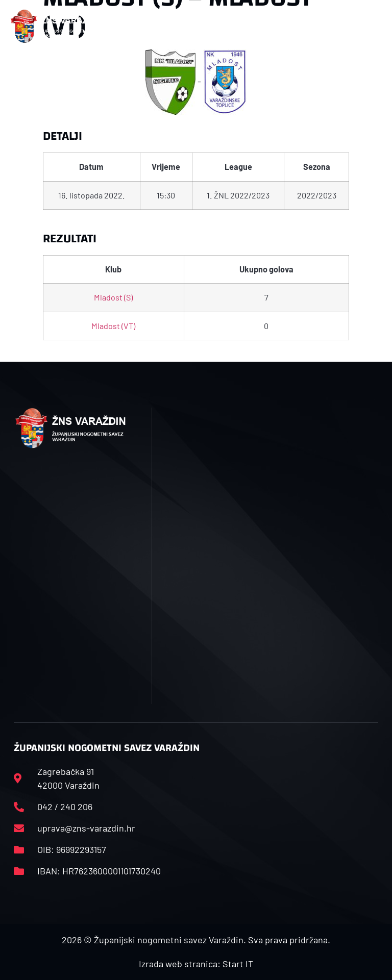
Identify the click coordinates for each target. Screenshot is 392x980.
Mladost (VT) (113, 326)
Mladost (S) (113, 297)
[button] (132, 26)
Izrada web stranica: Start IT (196, 964)
